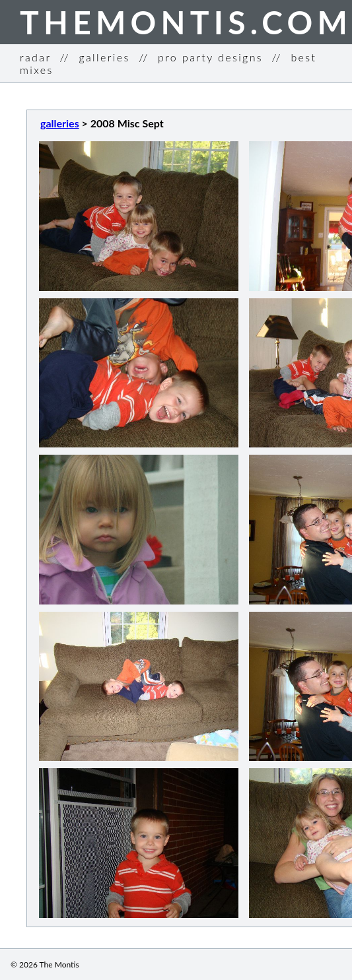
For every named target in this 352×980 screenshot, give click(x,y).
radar (35, 57)
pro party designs (210, 57)
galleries (104, 57)
